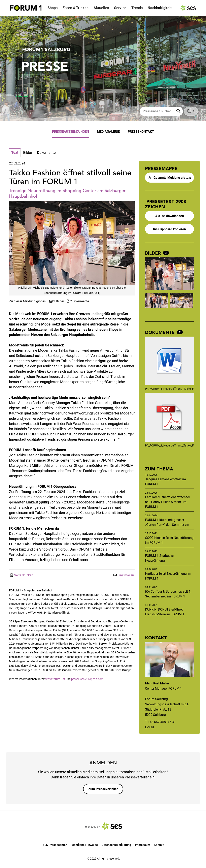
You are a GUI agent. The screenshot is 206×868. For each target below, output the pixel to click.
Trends (137, 8)
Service (120, 8)
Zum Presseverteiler (103, 789)
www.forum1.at (55, 679)
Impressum (143, 845)
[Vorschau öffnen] (72, 243)
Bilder (154, 253)
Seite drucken (24, 575)
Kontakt (159, 845)
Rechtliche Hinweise (84, 845)
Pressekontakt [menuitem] (141, 132)
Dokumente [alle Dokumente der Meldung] (161, 332)
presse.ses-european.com (87, 679)
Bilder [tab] (28, 152)
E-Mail (149, 727)
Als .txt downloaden (170, 216)
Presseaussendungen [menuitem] (71, 132)
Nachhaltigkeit (160, 8)
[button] (179, 111)
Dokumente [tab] (46, 152)
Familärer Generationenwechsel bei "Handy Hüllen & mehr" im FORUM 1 (167, 502)
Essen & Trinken (76, 8)
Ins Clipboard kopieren (169, 229)
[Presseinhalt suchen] (161, 111)
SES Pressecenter (55, 845)
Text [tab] (15, 152)
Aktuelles (101, 8)
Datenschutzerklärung (116, 845)
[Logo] (26, 8)
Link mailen (126, 575)
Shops (53, 8)
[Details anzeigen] (169, 362)
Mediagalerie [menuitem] (108, 132)
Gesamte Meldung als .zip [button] (170, 178)
